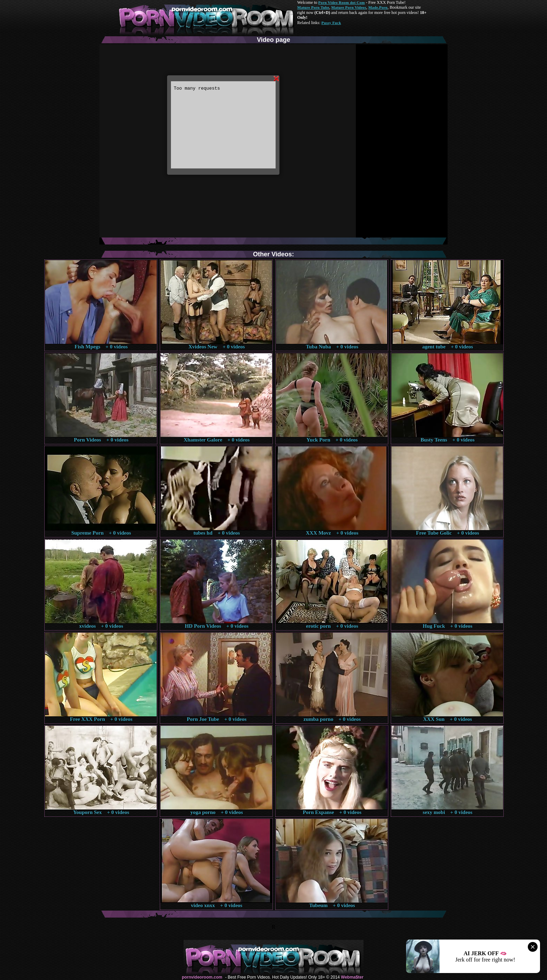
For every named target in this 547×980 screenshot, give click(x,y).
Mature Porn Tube (313, 7)
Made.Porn (378, 7)
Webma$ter (352, 977)
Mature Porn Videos (349, 7)
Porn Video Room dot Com (341, 2)
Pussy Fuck (331, 23)
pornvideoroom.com (202, 977)
